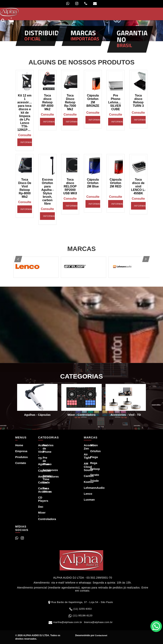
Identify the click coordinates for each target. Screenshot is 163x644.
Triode (91, 481)
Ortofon (91, 451)
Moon (91, 445)
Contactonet (101, 635)
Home (18, 445)
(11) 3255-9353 (82, 609)
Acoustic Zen (85, 447)
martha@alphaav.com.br (68, 622)
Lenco (85, 494)
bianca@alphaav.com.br (98, 622)
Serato (91, 475)
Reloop (91, 469)
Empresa (18, 451)
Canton (85, 476)
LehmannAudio (85, 488)
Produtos (18, 457)
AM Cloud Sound (85, 467)
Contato (18, 463)
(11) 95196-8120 (83, 615)
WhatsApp (156, 626)
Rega (91, 463)
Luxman (85, 500)
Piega (91, 457)
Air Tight (85, 456)
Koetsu (85, 482)
